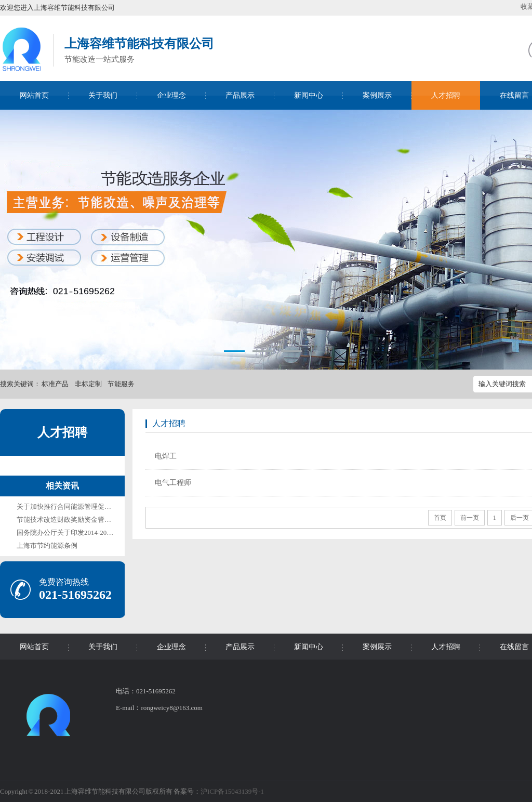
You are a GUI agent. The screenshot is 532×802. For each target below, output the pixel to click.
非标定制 (88, 384)
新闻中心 (309, 95)
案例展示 (377, 95)
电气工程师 (173, 483)
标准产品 (55, 384)
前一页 (470, 518)
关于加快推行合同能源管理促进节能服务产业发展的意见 (101, 507)
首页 (440, 518)
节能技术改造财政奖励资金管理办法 (71, 520)
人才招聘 (446, 95)
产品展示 (240, 95)
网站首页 (34, 95)
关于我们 (103, 95)
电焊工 (166, 456)
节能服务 (121, 384)
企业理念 (171, 95)
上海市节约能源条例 (47, 545)
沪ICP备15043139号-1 (232, 791)
